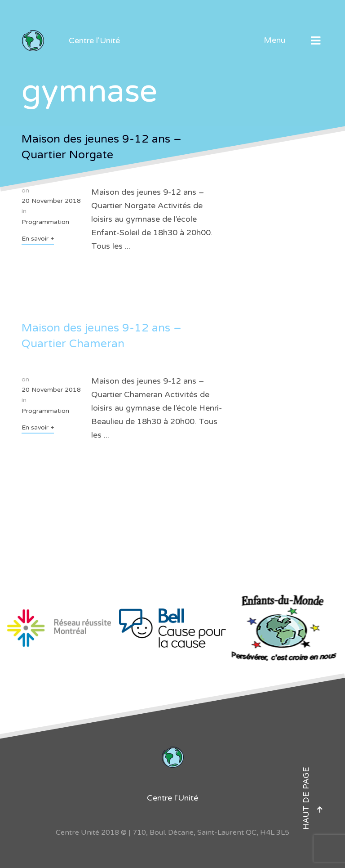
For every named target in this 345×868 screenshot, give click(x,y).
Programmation (45, 222)
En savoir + (38, 239)
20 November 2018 (51, 201)
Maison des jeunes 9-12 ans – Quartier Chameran (102, 336)
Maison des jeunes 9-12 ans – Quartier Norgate (102, 147)
